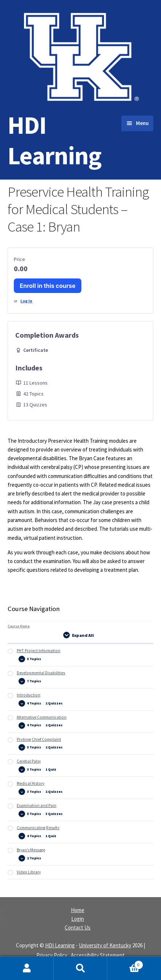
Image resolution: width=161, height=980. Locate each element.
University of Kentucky (105, 945)
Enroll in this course (47, 286)
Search (81, 968)
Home (78, 910)
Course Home (19, 626)
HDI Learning (55, 140)
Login (78, 919)
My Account (27, 968)
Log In (26, 301)
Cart (125, 963)
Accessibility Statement (98, 955)
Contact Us (78, 927)
